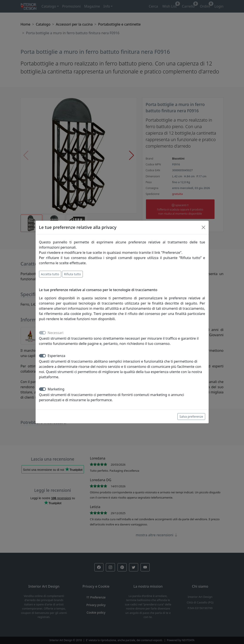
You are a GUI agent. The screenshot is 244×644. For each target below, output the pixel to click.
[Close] (203, 227)
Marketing (56, 389)
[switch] (43, 356)
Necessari (56, 333)
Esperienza (57, 356)
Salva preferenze (191, 417)
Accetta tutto (50, 274)
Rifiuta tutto (72, 274)
